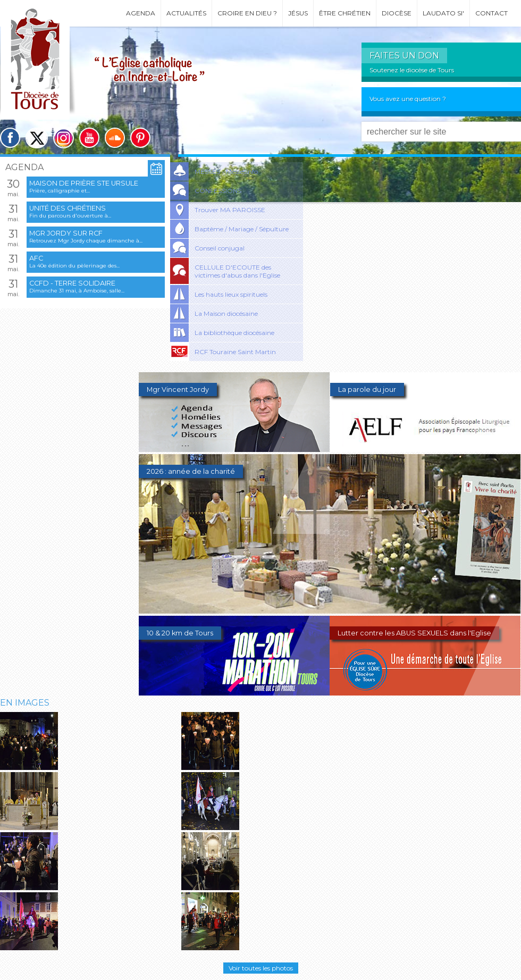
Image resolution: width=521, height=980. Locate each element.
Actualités (186, 13)
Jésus (298, 13)
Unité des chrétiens (68, 208)
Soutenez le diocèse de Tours (412, 70)
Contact (491, 13)
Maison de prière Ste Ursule (84, 183)
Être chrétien (345, 13)
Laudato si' (443, 13)
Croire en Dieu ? (247, 13)
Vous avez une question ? (408, 99)
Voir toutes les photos (261, 968)
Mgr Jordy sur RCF (66, 233)
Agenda (141, 13)
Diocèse (397, 13)
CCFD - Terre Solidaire (72, 283)
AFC (36, 258)
